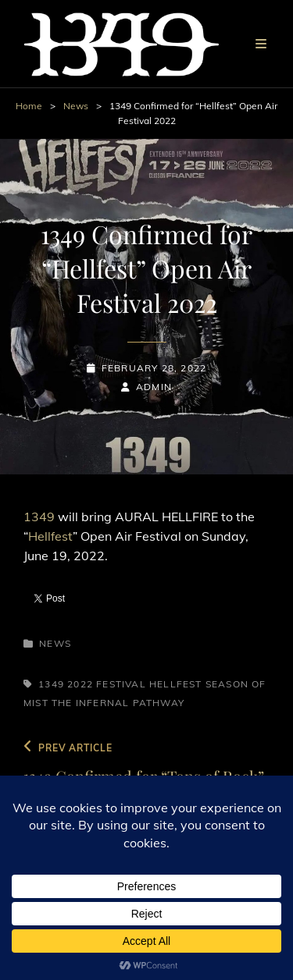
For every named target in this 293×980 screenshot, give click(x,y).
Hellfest (50, 536)
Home (29, 106)
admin (154, 387)
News (76, 106)
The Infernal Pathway (118, 703)
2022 (80, 684)
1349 (41, 517)
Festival (121, 684)
